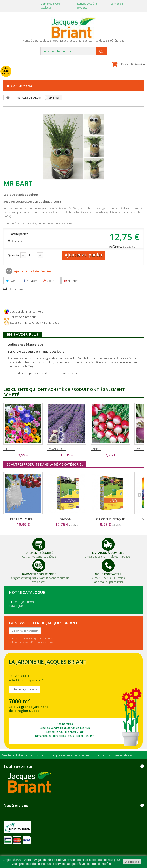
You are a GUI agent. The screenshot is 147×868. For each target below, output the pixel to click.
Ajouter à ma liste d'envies (32, 271)
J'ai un (6, 71)
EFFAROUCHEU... (23, 519)
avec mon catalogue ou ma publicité (44, 68)
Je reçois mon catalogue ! (21, 604)
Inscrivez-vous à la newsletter (86, 6)
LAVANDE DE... (56, 449)
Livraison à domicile (108, 553)
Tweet (12, 281)
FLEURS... (9, 449)
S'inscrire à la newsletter (25, 631)
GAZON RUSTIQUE (110, 519)
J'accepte (132, 862)
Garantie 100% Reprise (39, 574)
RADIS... (96, 449)
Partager (30, 281)
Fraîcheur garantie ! (120, 557)
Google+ (51, 281)
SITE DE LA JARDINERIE (73, 701)
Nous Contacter (108, 574)
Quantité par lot (18, 234)
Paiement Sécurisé (39, 553)
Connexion (117, 4)
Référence (116, 247)
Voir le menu (19, 86)
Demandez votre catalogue (51, 6)
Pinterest (72, 281)
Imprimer (17, 289)
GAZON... (67, 519)
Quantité (13, 255)
